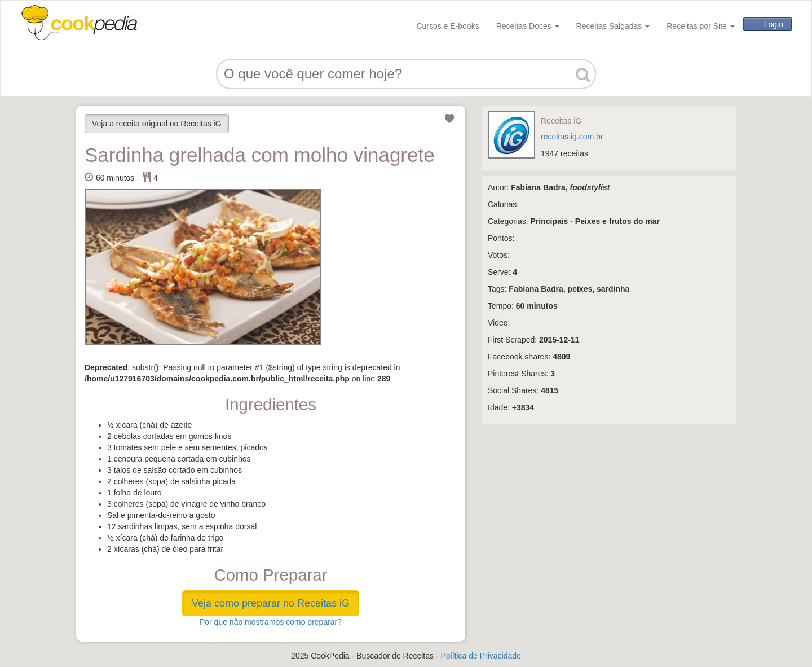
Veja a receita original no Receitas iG (157, 124)
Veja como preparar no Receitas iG (271, 603)
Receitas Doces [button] (528, 26)
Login (774, 24)
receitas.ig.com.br (572, 137)
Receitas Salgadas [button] (613, 26)
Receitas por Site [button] (701, 26)
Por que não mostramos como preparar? (271, 622)
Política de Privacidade (480, 656)
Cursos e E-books (447, 26)
